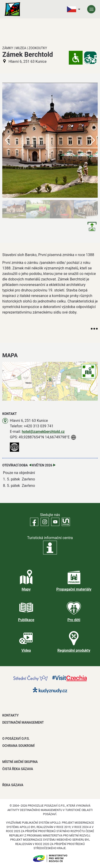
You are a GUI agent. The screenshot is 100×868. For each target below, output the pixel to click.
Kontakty (10, 715)
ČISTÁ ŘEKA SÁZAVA (18, 769)
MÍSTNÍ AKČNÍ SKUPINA (20, 762)
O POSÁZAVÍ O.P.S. (16, 739)
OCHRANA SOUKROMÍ (18, 746)
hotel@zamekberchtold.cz (43, 432)
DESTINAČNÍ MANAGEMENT (23, 722)
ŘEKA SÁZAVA (13, 785)
